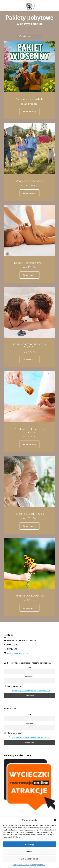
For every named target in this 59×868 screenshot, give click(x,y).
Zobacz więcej (30, 111)
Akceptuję (30, 844)
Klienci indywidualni (13, 686)
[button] (55, 820)
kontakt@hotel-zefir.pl (18, 653)
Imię (30, 668)
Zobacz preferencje (30, 859)
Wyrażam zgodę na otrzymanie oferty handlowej (31, 691)
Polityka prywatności (37, 865)
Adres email (30, 677)
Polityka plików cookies (21, 865)
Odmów (30, 852)
